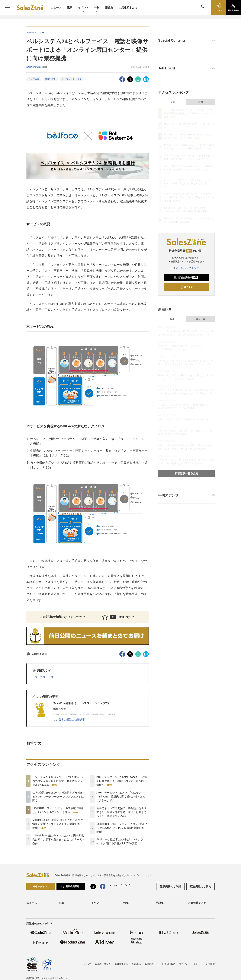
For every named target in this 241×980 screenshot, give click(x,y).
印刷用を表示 (37, 654)
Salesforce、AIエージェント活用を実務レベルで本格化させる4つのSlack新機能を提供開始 (122, 828)
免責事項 (136, 964)
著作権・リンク (103, 964)
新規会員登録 (186, 278)
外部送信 (210, 964)
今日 (172, 102)
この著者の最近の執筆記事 (69, 720)
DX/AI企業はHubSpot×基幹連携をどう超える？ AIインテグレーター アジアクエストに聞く (58, 797)
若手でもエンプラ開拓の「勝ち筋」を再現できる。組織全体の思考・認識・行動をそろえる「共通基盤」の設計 (121, 812)
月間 (201, 102)
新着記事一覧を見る (186, 473)
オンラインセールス (72, 79)
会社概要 (149, 964)
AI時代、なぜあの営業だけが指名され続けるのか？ (184, 419)
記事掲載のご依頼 (170, 886)
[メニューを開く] (8, 8)
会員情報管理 (121, 964)
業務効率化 (50, 79)
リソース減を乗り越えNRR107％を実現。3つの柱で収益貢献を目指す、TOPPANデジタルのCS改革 (58, 781)
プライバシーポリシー (191, 964)
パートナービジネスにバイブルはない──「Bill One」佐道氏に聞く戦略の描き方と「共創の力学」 (121, 797)
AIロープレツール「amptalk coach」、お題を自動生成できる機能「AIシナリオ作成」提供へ (122, 781)
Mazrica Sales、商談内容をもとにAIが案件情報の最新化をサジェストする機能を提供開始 (58, 824)
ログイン (186, 287)
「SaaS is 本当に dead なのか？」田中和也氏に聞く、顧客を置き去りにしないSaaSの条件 (58, 839)
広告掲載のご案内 (201, 886)
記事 (70, 8)
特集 (97, 8)
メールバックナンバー (186, 268)
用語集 (109, 8)
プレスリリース (44, 677)
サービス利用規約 (166, 964)
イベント (83, 8)
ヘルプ (88, 964)
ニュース (56, 8)
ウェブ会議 (34, 79)
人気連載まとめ (128, 8)
